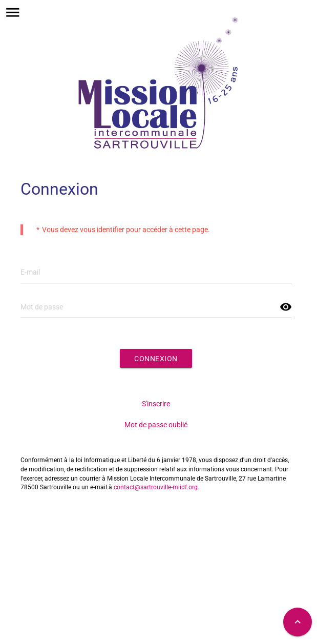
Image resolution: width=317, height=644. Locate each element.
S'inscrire (156, 404)
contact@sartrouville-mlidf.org (156, 487)
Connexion (156, 359)
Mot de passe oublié (156, 425)
